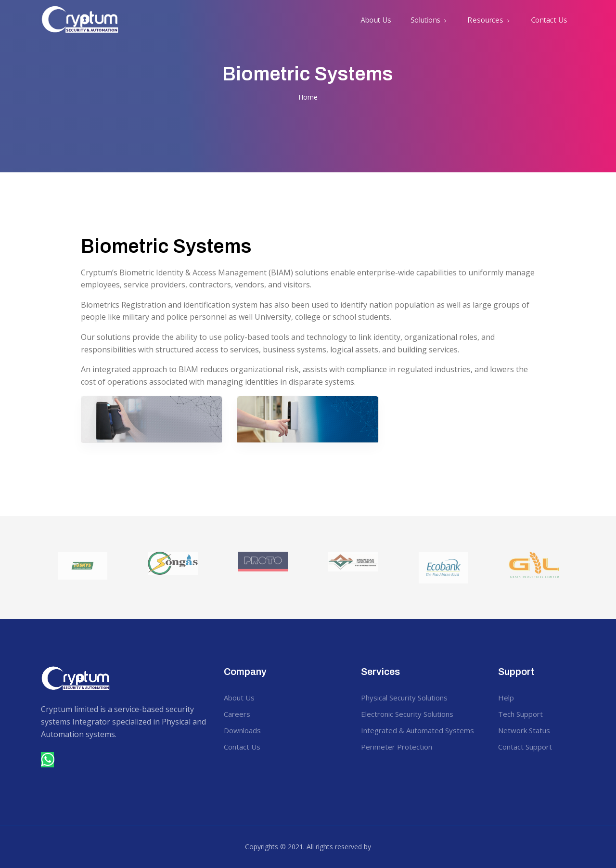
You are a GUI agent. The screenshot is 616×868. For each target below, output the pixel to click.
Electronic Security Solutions (407, 714)
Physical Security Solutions (404, 698)
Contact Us (549, 20)
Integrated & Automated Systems (417, 730)
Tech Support (520, 714)
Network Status (524, 730)
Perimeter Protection (397, 747)
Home (308, 97)
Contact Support (525, 747)
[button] (430, 20)
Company (245, 672)
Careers (237, 714)
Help (506, 698)
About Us (376, 20)
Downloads (242, 730)
